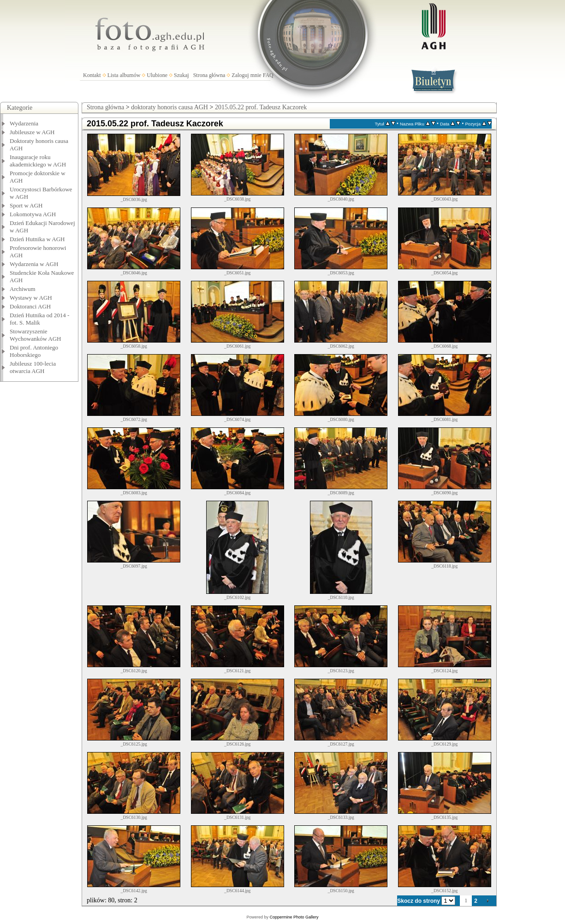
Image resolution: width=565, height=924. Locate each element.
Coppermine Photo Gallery (294, 917)
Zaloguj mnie (246, 75)
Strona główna (209, 75)
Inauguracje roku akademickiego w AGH (38, 161)
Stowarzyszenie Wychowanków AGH (36, 335)
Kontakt (92, 75)
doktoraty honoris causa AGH (169, 107)
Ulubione (157, 75)
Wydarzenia (24, 123)
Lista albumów (124, 75)
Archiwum (23, 289)
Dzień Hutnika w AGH (37, 239)
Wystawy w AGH (31, 298)
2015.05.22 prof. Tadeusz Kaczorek (261, 107)
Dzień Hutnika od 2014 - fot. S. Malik (39, 319)
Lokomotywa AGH (33, 214)
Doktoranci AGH (30, 306)
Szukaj (181, 75)
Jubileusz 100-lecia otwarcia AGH (33, 367)
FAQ (268, 75)
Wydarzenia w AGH (34, 264)
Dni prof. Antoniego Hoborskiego (34, 351)
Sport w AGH (26, 205)
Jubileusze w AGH (32, 132)
